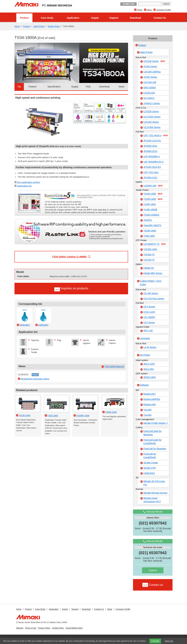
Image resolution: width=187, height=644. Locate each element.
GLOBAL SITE (128, 4)
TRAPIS (148, 220)
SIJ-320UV (149, 98)
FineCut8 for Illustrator (155, 449)
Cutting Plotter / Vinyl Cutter (150, 283)
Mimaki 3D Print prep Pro (154, 483)
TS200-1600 (153, 199)
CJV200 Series (151, 111)
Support (114, 18)
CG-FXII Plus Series (154, 299)
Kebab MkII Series (153, 273)
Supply (95, 18)
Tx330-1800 (150, 204)
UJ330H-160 (153, 186)
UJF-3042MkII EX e (153, 162)
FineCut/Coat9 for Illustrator (153, 433)
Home (140, 10)
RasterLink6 (150, 404)
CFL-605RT (149, 317)
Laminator (145, 338)
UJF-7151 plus (151, 172)
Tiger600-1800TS (152, 225)
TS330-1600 (150, 231)
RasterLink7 (150, 394)
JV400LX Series (152, 103)
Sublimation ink (24, 186)
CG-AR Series (151, 293)
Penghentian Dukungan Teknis (35, 379)
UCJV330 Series (152, 117)
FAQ (88, 87)
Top (19, 87)
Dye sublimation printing (29, 182)
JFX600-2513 (150, 151)
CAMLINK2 (149, 473)
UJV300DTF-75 (154, 244)
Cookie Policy (58, 628)
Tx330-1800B (150, 210)
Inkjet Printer (39, 26)
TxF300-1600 (150, 249)
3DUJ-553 (149, 369)
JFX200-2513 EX (152, 167)
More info (169, 641)
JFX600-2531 (150, 146)
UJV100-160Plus (152, 72)
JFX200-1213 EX (152, 141)
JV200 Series (150, 66)
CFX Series (149, 307)
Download (135, 18)
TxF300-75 (149, 255)
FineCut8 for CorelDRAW (150, 456)
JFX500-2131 (150, 178)
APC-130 (148, 331)
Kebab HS (149, 268)
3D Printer (145, 355)
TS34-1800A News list (114, 367)
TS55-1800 (149, 236)
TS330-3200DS (151, 215)
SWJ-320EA (150, 88)
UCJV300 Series (152, 127)
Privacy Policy (44, 628)
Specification (54, 87)
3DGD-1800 (150, 377)
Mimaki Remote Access (155, 493)
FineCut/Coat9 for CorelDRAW (153, 442)
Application (73, 18)
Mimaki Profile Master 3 (155, 423)
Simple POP (150, 468)
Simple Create (151, 463)
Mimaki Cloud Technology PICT (152, 500)
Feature (32, 87)
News (149, 10)
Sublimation (25, 325)
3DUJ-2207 (149, 364)
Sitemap (20, 628)
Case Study (47, 18)
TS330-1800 (153, 194)
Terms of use (31, 628)
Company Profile (164, 10)
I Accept (155, 641)
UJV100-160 (150, 82)
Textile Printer (54, 26)
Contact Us (160, 18)
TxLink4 (147, 415)
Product (24, 18)
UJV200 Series (154, 61)
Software (144, 385)
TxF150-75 (149, 260)
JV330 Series (150, 77)
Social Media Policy (74, 628)
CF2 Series (149, 322)
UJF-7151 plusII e (156, 136)
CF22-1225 (149, 312)
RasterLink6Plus (152, 399)
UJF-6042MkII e (152, 156)
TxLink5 (147, 410)
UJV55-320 (149, 93)
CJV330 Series (151, 122)
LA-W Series (150, 347)
